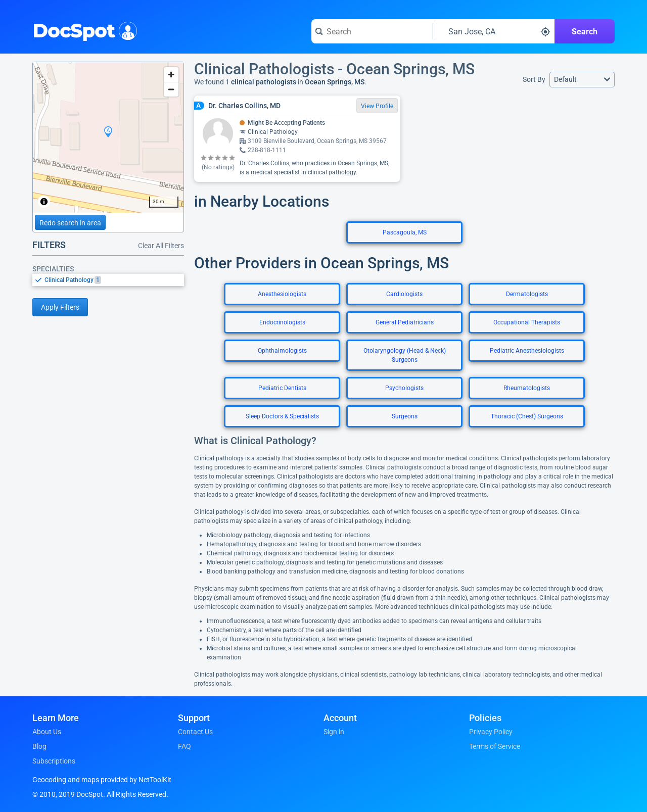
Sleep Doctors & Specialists (282, 416)
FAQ (184, 746)
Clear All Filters (161, 246)
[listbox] (108, 280)
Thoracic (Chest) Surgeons (527, 416)
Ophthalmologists (282, 351)
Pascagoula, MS (405, 232)
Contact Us (195, 732)
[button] (582, 80)
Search (585, 32)
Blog (39, 746)
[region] (108, 137)
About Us (47, 732)
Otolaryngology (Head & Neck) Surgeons (405, 355)
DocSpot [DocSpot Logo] (83, 30)
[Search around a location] (494, 31)
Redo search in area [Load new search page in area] (70, 223)
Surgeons (405, 416)
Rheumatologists (527, 388)
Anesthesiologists (282, 294)
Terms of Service (495, 746)
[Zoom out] (171, 89)
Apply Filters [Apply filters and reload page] (60, 307)
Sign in (334, 732)
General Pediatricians (405, 322)
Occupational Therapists (527, 322)
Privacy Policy (491, 732)
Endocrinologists (282, 322)
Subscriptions (54, 761)
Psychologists (404, 388)
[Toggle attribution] (44, 202)
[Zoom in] (171, 75)
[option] (114, 280)
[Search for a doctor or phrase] (372, 31)
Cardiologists (404, 294)
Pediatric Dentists (282, 388)
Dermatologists (527, 294)
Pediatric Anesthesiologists (527, 351)
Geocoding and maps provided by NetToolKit (102, 780)
